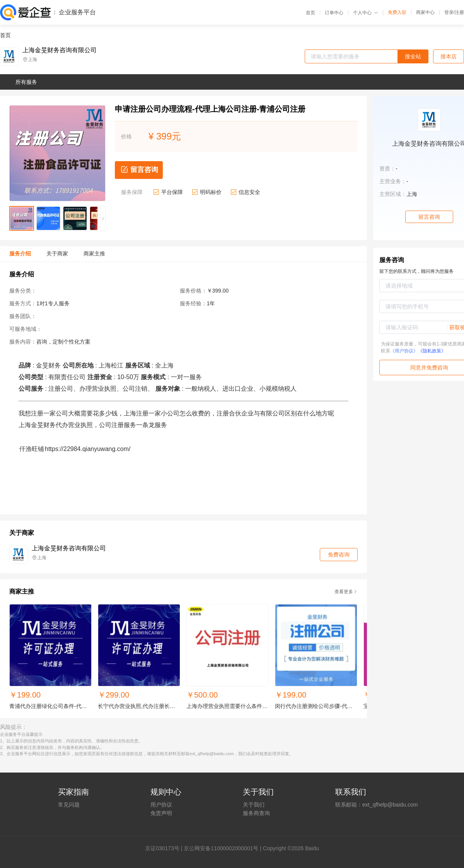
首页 (310, 13)
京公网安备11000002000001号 (221, 848)
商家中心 (425, 12)
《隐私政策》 (432, 351)
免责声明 (161, 813)
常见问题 (69, 805)
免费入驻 (397, 12)
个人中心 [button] (366, 13)
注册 (459, 12)
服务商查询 (256, 813)
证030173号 (165, 848)
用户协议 (161, 805)
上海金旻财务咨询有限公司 (60, 50)
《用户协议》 (404, 351)
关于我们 (254, 805)
